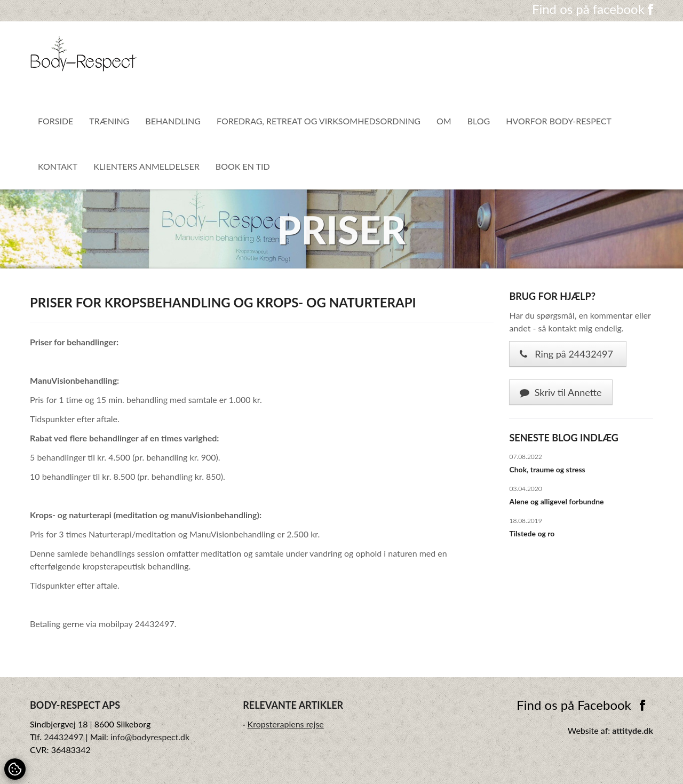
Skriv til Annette (561, 392)
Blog (479, 121)
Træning (109, 121)
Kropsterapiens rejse (286, 724)
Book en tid (243, 166)
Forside (55, 121)
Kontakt (58, 166)
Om (444, 121)
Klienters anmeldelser (146, 166)
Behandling (173, 121)
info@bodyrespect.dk (150, 737)
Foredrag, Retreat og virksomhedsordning (319, 121)
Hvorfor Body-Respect (559, 121)
